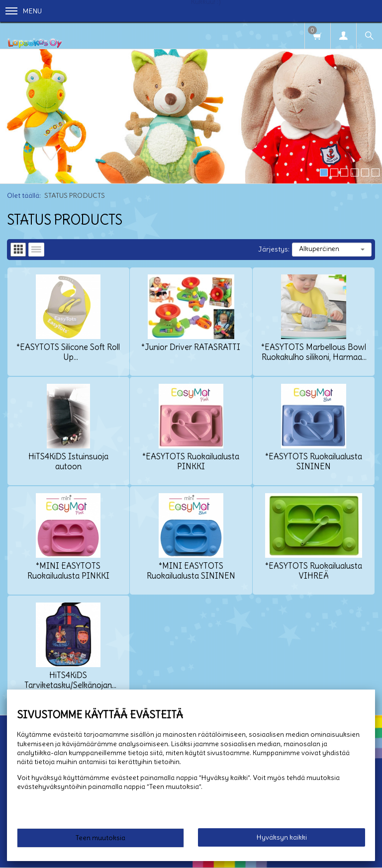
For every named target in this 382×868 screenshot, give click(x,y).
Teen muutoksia (100, 838)
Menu (24, 11)
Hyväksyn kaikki (282, 837)
